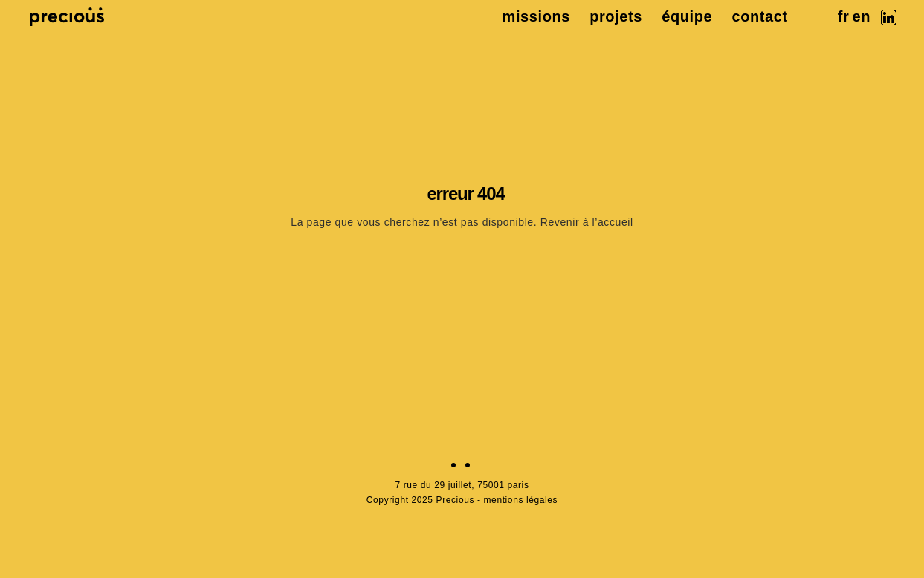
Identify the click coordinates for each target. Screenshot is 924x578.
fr (844, 16)
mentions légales (521, 500)
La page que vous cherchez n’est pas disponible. (462, 222)
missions (537, 16)
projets (616, 16)
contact (759, 16)
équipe (687, 16)
